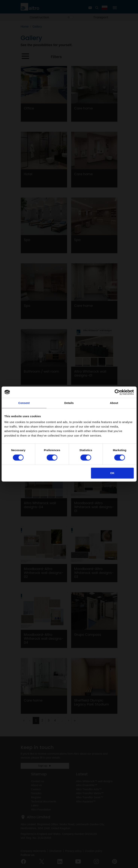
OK (112, 473)
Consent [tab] (24, 403)
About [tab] (114, 403)
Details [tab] (69, 403)
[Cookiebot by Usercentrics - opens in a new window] (117, 392)
